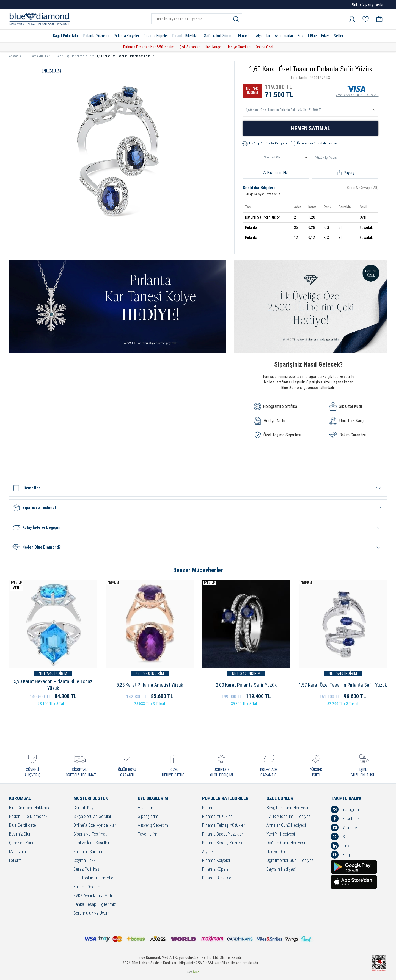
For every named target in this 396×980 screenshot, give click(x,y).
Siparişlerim (148, 817)
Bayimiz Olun (20, 834)
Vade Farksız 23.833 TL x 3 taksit (357, 90)
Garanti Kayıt (85, 808)
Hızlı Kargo (213, 47)
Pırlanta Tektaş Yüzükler (223, 826)
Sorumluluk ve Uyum (92, 913)
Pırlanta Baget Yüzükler (223, 834)
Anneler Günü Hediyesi (286, 826)
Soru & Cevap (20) (363, 188)
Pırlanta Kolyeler (127, 36)
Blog (340, 855)
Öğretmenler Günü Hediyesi (290, 861)
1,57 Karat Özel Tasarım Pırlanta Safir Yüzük (343, 685)
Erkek (325, 36)
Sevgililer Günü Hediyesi (287, 808)
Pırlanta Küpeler (156, 36)
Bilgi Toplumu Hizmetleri (94, 878)
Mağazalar (18, 852)
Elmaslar (245, 36)
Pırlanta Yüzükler (96, 36)
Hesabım (145, 808)
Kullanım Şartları (88, 852)
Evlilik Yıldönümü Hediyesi (289, 817)
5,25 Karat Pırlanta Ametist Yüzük (150, 685)
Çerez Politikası (87, 869)
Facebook (345, 818)
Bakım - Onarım (87, 887)
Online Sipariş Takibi (368, 4)
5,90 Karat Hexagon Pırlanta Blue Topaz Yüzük (53, 685)
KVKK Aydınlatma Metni (94, 896)
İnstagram (346, 809)
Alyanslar (263, 36)
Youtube (344, 828)
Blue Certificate (23, 826)
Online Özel (264, 47)
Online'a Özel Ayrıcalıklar (95, 826)
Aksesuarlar (284, 36)
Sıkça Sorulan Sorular (92, 817)
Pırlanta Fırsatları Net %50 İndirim (149, 47)
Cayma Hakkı (85, 861)
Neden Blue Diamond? (28, 817)
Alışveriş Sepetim (153, 826)
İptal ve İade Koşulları (92, 843)
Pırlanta (209, 808)
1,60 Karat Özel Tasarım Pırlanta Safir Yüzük (125, 56)
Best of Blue (307, 36)
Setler (339, 36)
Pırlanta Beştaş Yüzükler (223, 843)
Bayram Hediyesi (281, 869)
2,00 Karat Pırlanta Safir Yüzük (246, 685)
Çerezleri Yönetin (24, 843)
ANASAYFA (17, 56)
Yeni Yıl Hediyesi (281, 834)
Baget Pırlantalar (66, 36)
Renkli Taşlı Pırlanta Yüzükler (75, 56)
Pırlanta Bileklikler (186, 36)
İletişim (15, 861)
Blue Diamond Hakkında (30, 808)
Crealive (191, 972)
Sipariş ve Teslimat (90, 834)
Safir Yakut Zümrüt (219, 36)
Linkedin (344, 846)
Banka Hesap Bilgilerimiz (95, 905)
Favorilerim (148, 834)
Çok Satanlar (190, 47)
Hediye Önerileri (239, 47)
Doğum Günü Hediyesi (286, 843)
